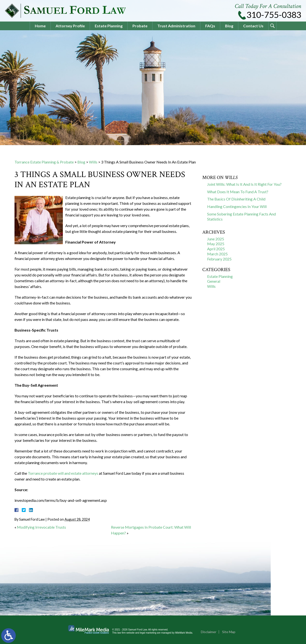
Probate (140, 26)
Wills (93, 162)
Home (40, 26)
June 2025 (216, 239)
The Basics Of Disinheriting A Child (236, 199)
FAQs (210, 26)
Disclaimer (209, 632)
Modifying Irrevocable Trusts (41, 527)
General (214, 281)
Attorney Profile (70, 26)
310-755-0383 (274, 15)
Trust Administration (176, 26)
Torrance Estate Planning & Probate (44, 162)
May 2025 (216, 244)
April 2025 (216, 249)
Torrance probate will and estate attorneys (63, 473)
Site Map (229, 632)
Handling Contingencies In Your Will (237, 206)
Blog (229, 26)
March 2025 (217, 254)
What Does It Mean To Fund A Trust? (238, 192)
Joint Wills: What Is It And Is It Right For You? (244, 184)
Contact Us (253, 26)
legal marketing (148, 633)
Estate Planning (109, 26)
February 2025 (219, 259)
